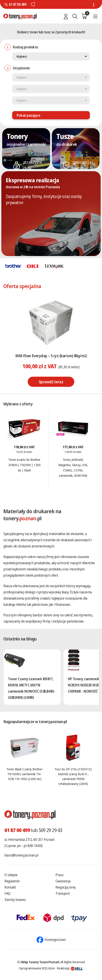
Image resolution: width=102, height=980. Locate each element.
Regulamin (12, 881)
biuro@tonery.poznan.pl (21, 855)
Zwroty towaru (15, 900)
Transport (63, 893)
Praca (59, 875)
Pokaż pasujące (28, 115)
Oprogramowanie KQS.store (37, 968)
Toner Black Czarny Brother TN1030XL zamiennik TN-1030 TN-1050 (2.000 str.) (24, 774)
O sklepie (11, 875)
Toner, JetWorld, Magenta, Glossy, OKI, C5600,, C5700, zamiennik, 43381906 (73, 467)
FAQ (7, 893)
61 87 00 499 (18, 4)
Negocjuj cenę (66, 887)
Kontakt (10, 887)
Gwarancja (63, 881)
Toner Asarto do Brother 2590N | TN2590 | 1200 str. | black (24, 465)
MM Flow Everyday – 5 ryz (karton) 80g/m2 (51, 356)
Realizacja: (70, 968)
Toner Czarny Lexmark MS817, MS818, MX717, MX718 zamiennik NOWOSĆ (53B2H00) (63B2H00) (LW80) (31, 688)
